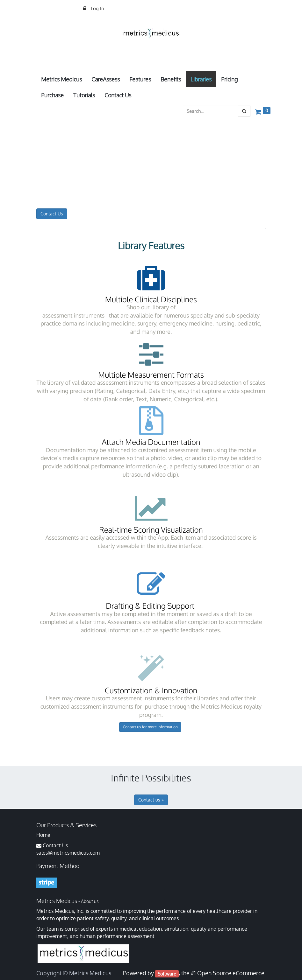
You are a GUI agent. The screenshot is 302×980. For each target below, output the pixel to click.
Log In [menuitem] (97, 8)
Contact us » (151, 800)
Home (43, 835)
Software (167, 973)
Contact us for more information (150, 727)
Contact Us (52, 214)
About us (90, 901)
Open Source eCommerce (231, 973)
